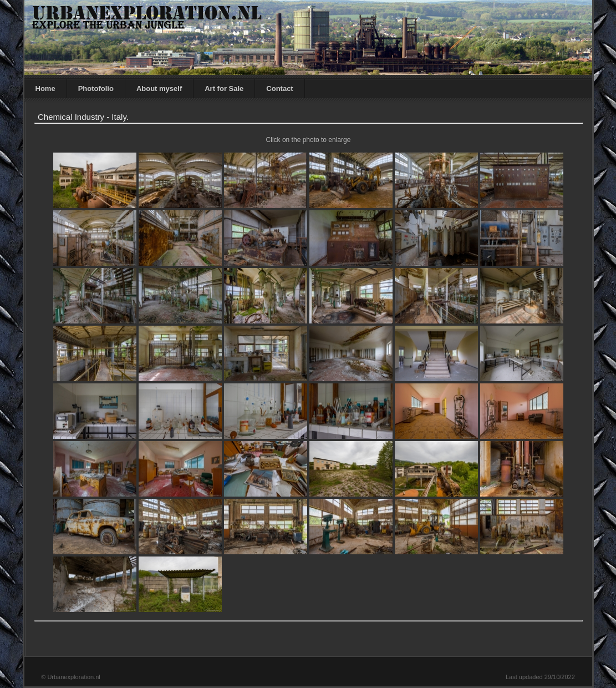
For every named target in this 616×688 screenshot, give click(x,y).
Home (45, 88)
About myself (159, 88)
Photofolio (96, 88)
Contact (279, 88)
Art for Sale (224, 88)
